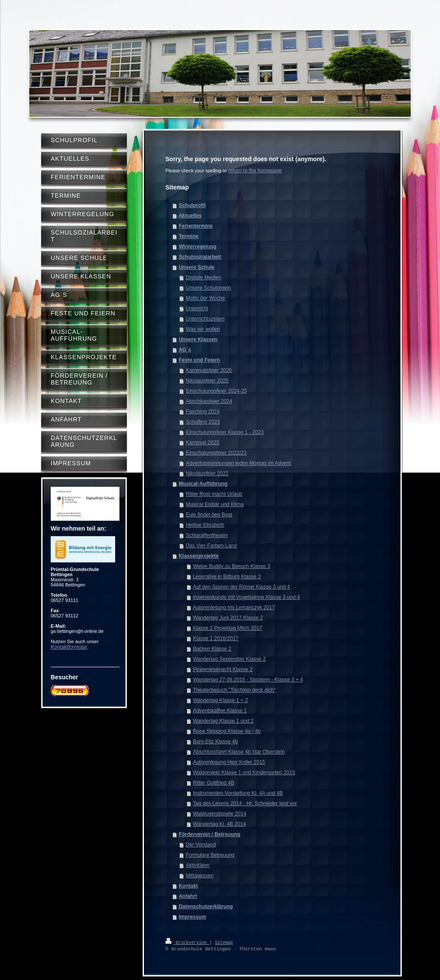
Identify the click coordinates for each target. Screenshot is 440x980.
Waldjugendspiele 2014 (220, 814)
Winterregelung (198, 247)
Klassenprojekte (199, 556)
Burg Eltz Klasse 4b (215, 742)
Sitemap (224, 942)
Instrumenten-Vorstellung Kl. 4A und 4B (238, 793)
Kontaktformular (69, 647)
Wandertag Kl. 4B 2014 (220, 824)
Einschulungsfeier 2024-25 (216, 391)
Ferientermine (196, 226)
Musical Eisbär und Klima (215, 504)
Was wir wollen (203, 329)
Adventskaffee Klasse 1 (220, 711)
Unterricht (197, 308)
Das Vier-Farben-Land (211, 546)
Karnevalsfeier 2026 (209, 370)
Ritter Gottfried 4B (214, 783)
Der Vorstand (201, 845)
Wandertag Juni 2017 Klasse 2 (228, 618)
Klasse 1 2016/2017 (216, 638)
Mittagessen (200, 876)
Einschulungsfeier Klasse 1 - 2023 (225, 432)
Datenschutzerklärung (206, 907)
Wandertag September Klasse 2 (229, 659)
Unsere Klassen (198, 339)
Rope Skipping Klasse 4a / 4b (227, 731)
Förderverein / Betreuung (209, 834)
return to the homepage (255, 171)
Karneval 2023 (202, 443)
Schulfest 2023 (203, 422)
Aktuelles (190, 216)
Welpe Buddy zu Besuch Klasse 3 (232, 566)
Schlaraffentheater (207, 535)
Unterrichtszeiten (205, 319)
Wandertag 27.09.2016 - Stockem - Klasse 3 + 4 (248, 680)
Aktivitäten (197, 865)
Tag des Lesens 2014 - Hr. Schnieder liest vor (245, 803)
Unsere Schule (197, 267)
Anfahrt (188, 896)
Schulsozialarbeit (200, 257)
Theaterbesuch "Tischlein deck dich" (234, 690)
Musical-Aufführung (203, 484)
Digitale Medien (203, 278)
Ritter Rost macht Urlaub (214, 494)
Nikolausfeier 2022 (207, 473)
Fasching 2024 (203, 412)
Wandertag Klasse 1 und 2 (223, 721)
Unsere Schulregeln (208, 288)
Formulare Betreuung (210, 855)
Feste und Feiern (199, 360)
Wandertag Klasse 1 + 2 (220, 700)
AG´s (185, 350)
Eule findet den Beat (209, 515)
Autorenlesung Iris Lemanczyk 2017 (234, 608)
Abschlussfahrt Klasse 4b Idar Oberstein (239, 752)
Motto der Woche (205, 298)
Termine (189, 236)
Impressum (192, 917)
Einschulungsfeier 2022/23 (216, 453)
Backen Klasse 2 (212, 649)
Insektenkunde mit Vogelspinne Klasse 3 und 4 (246, 597)
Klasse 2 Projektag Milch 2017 (228, 628)
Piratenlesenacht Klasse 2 (223, 669)
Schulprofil (192, 205)
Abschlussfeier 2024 (209, 401)
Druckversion (187, 942)
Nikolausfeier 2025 (207, 381)
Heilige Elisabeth (205, 525)
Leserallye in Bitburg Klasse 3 (227, 577)
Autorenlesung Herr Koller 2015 (229, 762)
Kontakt (188, 886)
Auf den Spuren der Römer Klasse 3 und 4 (241, 587)
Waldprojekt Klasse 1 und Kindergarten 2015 (244, 772)
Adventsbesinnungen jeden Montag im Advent (238, 463)
